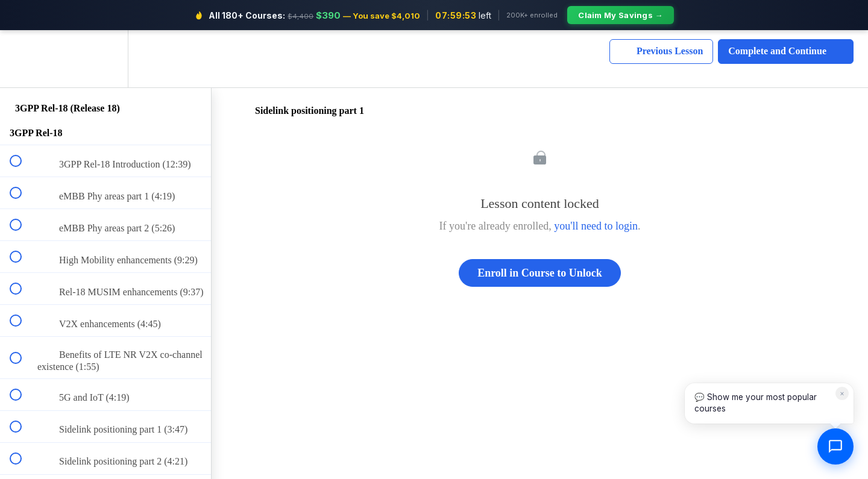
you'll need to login (596, 226)
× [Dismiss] (842, 393)
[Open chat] (835, 446)
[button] (22, 59)
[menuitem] (105, 59)
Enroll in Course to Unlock (540, 273)
